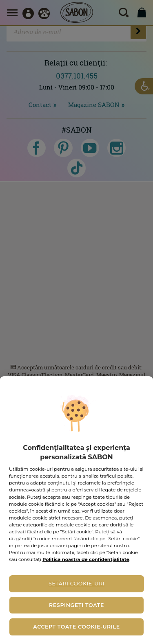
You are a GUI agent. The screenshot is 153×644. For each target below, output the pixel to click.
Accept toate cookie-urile (76, 627)
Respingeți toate (76, 605)
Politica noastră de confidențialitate (86, 559)
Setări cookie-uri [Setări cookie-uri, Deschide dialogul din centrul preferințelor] (76, 584)
